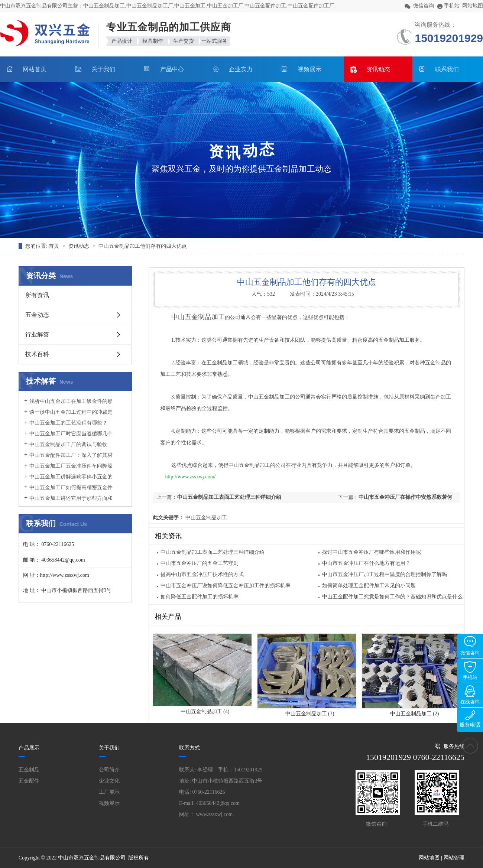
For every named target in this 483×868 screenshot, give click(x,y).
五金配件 (29, 781)
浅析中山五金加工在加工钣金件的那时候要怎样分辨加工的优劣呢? (68, 405)
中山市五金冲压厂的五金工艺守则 (200, 563)
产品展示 (29, 748)
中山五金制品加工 (205, 518)
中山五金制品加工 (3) (310, 714)
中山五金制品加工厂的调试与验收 (68, 444)
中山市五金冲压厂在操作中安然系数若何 (405, 497)
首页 (55, 246)
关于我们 (103, 69)
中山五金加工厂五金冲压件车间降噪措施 (68, 469)
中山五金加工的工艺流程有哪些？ (68, 423)
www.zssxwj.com (215, 814)
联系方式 (189, 748)
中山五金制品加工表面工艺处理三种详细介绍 (229, 497)
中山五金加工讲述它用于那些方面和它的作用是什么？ (68, 502)
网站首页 (35, 69)
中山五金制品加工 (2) (415, 714)
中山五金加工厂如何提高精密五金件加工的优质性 (68, 491)
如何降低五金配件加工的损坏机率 (200, 597)
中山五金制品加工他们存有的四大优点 (143, 246)
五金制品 (29, 770)
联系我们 (447, 69)
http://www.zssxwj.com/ (191, 477)
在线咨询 (470, 695)
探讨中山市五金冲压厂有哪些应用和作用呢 (372, 552)
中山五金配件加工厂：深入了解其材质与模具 (68, 459)
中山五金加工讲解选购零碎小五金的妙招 (68, 480)
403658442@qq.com (218, 803)
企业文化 (109, 781)
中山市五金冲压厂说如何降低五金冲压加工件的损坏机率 (226, 586)
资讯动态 (378, 69)
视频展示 (309, 69)
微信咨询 (470, 646)
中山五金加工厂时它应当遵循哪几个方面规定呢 (68, 437)
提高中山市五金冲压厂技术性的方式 (202, 574)
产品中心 (172, 69)
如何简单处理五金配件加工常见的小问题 (369, 586)
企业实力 (241, 69)
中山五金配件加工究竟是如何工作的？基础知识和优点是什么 (392, 597)
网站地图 (473, 6)
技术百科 (37, 354)
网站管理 (454, 858)
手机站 (470, 670)
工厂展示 (109, 792)
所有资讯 (37, 295)
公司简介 (109, 770)
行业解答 (37, 334)
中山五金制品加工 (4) (205, 711)
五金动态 (37, 315)
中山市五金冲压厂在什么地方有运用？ (366, 563)
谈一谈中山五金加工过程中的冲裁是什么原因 (68, 416)
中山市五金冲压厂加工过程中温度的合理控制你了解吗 (385, 574)
